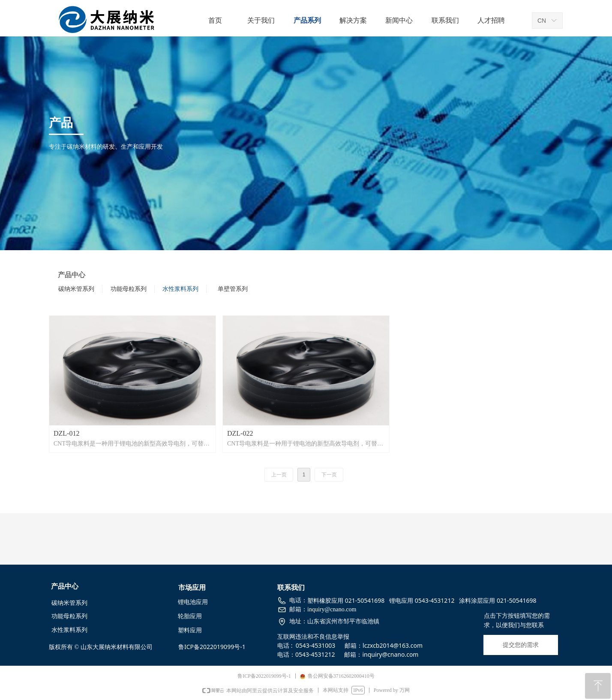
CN (542, 21)
